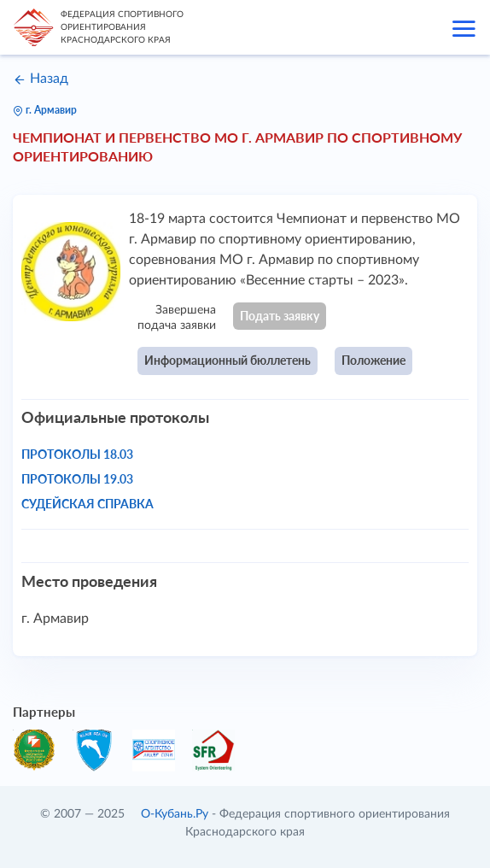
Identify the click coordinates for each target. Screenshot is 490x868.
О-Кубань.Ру (175, 814)
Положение (373, 360)
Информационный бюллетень (227, 360)
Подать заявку (280, 316)
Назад (41, 79)
